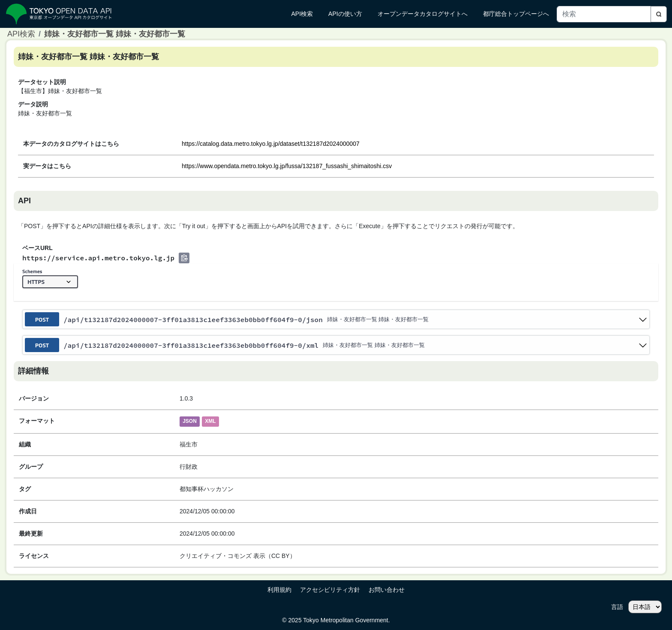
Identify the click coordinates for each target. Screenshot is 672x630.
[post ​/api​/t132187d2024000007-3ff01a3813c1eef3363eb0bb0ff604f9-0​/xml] (336, 345)
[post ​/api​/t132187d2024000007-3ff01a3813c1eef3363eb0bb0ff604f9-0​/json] (336, 319)
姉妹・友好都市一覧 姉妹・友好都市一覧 (115, 34)
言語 (617, 607)
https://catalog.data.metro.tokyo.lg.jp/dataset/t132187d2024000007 (271, 144)
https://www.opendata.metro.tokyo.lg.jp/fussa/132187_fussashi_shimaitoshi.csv (287, 166)
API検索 (21, 34)
